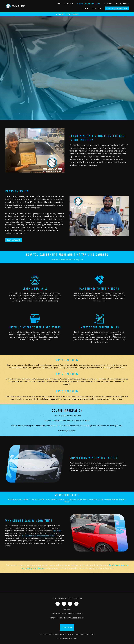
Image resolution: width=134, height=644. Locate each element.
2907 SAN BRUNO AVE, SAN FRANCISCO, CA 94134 (67, 618)
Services (69, 4)
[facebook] (58, 604)
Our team (57, 531)
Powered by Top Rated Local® (67, 639)
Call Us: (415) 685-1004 (117, 8)
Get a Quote (97, 8)
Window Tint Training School (89, 4)
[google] (70, 604)
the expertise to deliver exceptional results (38, 536)
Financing (108, 4)
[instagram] (64, 604)
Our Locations (122, 4)
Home (59, 4)
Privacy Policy (63, 598)
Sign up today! (14, 240)
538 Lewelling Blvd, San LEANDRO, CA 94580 (67, 613)
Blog (80, 598)
